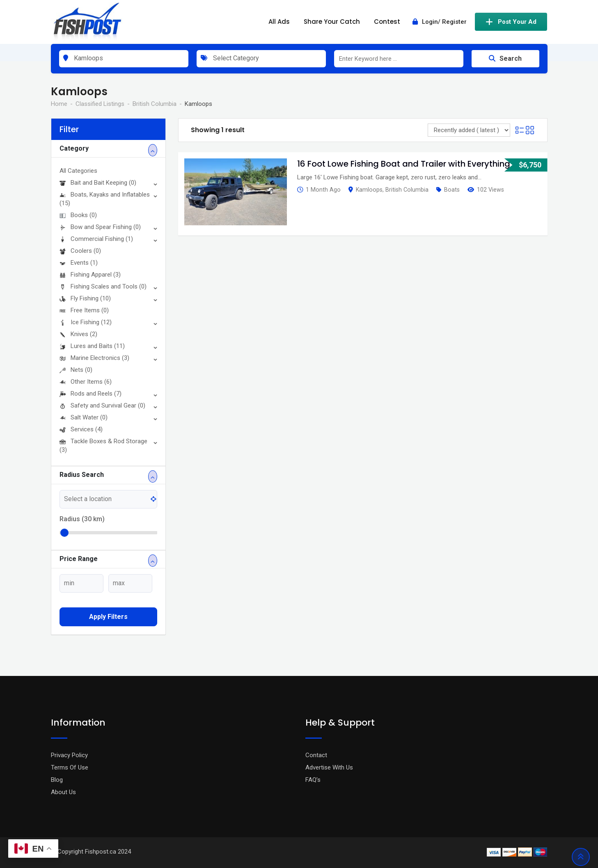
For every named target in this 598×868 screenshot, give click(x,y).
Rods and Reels (91, 394)
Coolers (80, 251)
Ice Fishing (86, 322)
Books (78, 215)
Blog (57, 780)
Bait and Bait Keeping (98, 183)
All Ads (279, 22)
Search (505, 58)
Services (81, 429)
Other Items (86, 382)
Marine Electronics (94, 358)
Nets (76, 370)
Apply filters (108, 617)
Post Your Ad (511, 22)
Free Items (84, 310)
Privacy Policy (69, 755)
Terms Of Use (70, 767)
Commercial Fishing (96, 239)
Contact (316, 755)
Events (79, 263)
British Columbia (407, 190)
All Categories (78, 171)
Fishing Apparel (90, 275)
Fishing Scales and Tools (103, 286)
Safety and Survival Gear (102, 405)
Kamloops (369, 190)
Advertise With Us (329, 767)
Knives (78, 334)
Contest (387, 22)
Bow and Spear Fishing (100, 227)
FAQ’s (313, 780)
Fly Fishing (85, 298)
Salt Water (84, 417)
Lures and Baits (92, 346)
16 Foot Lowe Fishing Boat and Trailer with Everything (404, 164)
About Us (63, 792)
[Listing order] (469, 130)
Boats (452, 190)
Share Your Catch (332, 22)
